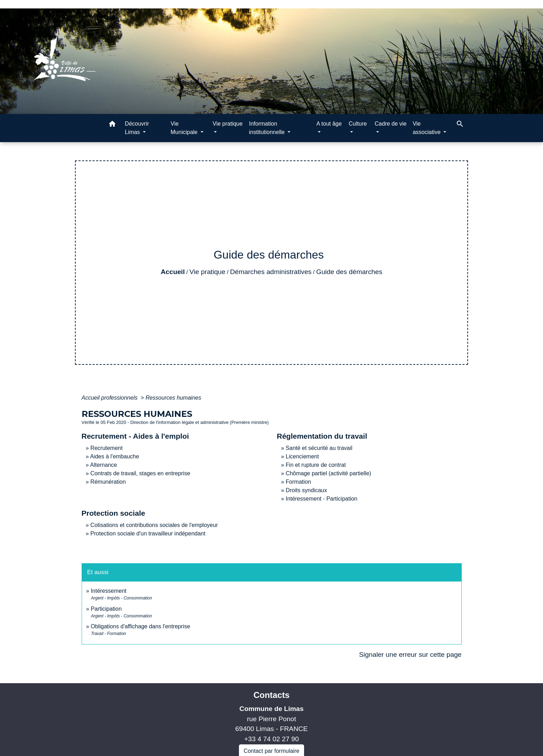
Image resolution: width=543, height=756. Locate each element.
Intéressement (109, 591)
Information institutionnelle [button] (267, 128)
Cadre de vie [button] (391, 124)
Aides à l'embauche (115, 456)
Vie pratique (207, 272)
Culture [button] (358, 124)
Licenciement (302, 456)
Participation (106, 609)
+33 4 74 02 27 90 (271, 739)
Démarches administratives (271, 272)
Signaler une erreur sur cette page (410, 655)
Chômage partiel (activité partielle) (329, 473)
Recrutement (107, 448)
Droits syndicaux (306, 490)
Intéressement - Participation (322, 499)
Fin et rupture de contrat (316, 465)
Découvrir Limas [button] (137, 128)
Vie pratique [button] (228, 124)
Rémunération (108, 482)
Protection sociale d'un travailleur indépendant (148, 533)
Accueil (173, 272)
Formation (298, 482)
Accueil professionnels (111, 398)
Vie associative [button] (428, 128)
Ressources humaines (173, 398)
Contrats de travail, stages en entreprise (140, 473)
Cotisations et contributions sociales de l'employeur (154, 525)
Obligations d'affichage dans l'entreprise (140, 626)
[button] (112, 125)
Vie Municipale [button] (185, 128)
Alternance (104, 465)
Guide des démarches (349, 272)
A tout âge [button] (329, 124)
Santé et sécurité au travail (319, 448)
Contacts (271, 695)
